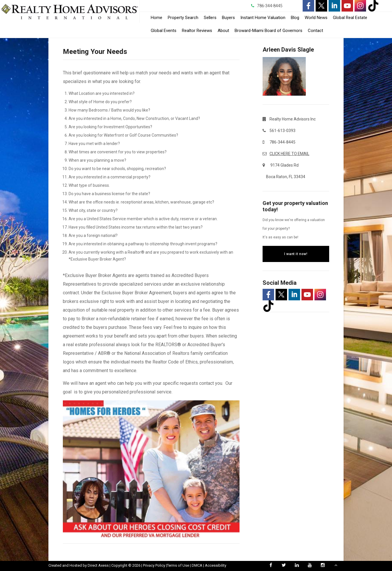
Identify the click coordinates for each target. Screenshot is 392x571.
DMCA (197, 565)
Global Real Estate (350, 18)
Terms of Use (178, 565)
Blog (295, 18)
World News (316, 18)
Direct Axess (98, 565)
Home (157, 18)
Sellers (210, 18)
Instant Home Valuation (263, 18)
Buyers (228, 18)
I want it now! (296, 254)
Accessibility (216, 565)
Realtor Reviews (197, 31)
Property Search (183, 18)
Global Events (164, 31)
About (223, 31)
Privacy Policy (154, 565)
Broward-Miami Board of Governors (268, 31)
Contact (315, 31)
